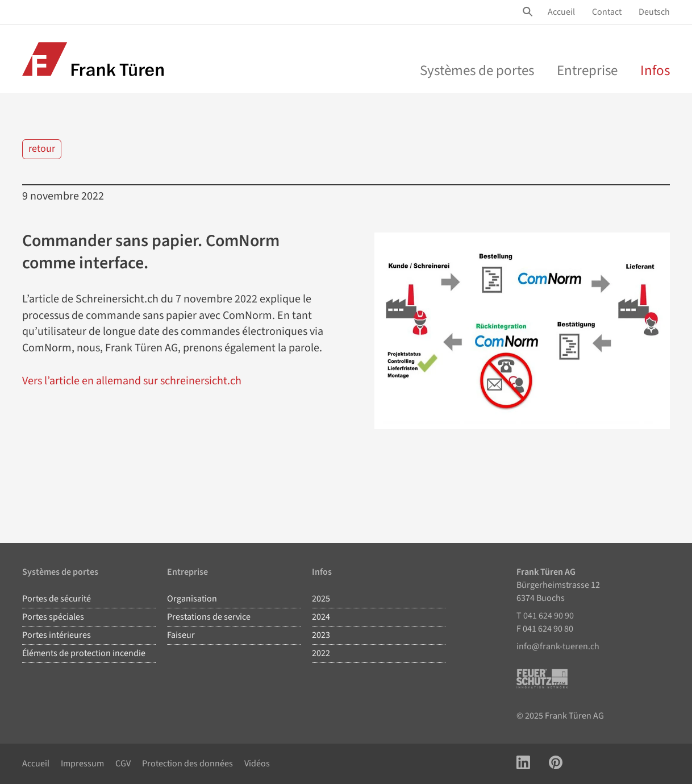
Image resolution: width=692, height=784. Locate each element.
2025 (321, 599)
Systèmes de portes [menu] (477, 70)
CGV (123, 764)
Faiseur (181, 635)
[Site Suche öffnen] (530, 12)
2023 (321, 635)
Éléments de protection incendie (84, 653)
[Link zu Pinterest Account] (556, 764)
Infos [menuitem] (655, 70)
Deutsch (654, 12)
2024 (321, 617)
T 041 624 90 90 (545, 616)
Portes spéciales (53, 617)
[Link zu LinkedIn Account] (523, 764)
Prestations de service (209, 617)
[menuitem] (561, 12)
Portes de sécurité (57, 599)
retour (42, 149)
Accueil (561, 12)
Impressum (82, 764)
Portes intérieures (57, 635)
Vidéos (257, 764)
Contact (607, 12)
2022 (321, 653)
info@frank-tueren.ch (558, 646)
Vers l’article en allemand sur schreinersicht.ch (132, 381)
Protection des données (187, 764)
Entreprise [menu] (587, 70)
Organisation (192, 599)
